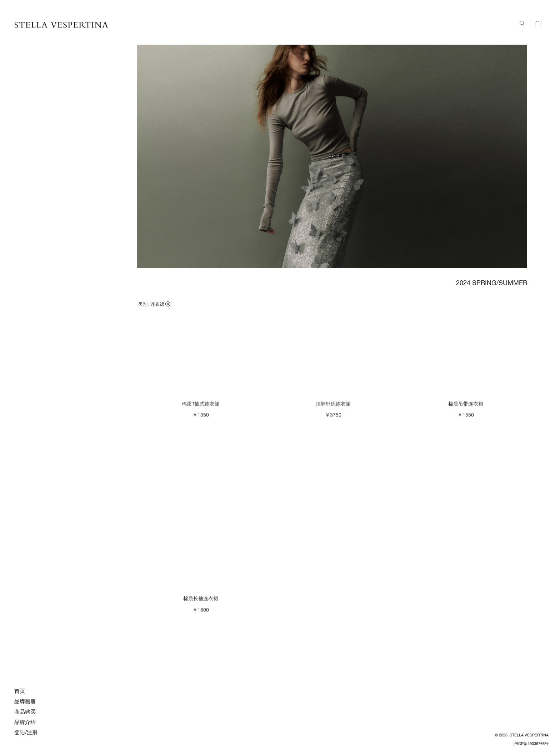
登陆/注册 (26, 732)
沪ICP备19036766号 (531, 744)
